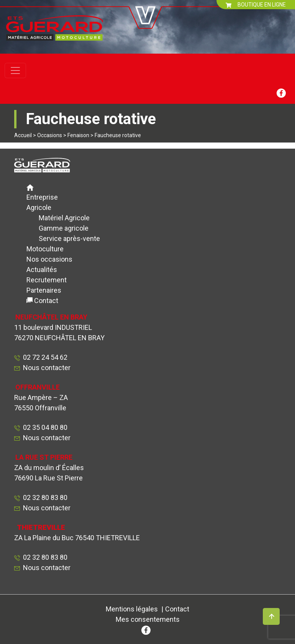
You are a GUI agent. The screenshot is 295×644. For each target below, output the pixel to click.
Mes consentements (148, 619)
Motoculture (45, 249)
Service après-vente (69, 238)
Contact (46, 301)
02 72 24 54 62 (44, 357)
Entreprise (42, 197)
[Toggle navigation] (15, 70)
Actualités (42, 270)
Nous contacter (47, 368)
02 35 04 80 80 (44, 427)
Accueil (23, 135)
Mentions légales (132, 609)
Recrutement (47, 280)
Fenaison (78, 135)
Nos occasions (49, 259)
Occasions (50, 135)
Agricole (39, 207)
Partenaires (44, 290)
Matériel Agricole (64, 218)
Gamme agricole (64, 228)
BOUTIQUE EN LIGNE (256, 5)
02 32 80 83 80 (44, 497)
